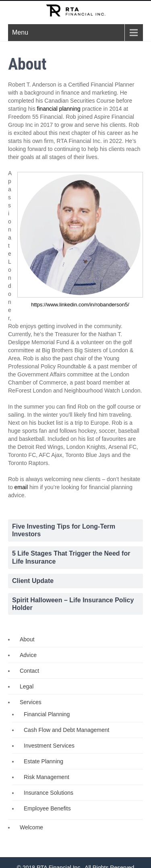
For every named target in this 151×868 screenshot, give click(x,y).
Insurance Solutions (49, 793)
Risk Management (47, 777)
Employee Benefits (47, 808)
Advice (28, 655)
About (27, 639)
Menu (20, 32)
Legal (27, 686)
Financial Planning (47, 714)
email (21, 487)
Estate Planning (43, 761)
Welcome (31, 827)
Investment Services (49, 746)
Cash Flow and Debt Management (66, 730)
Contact (29, 671)
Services (31, 702)
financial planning (59, 109)
